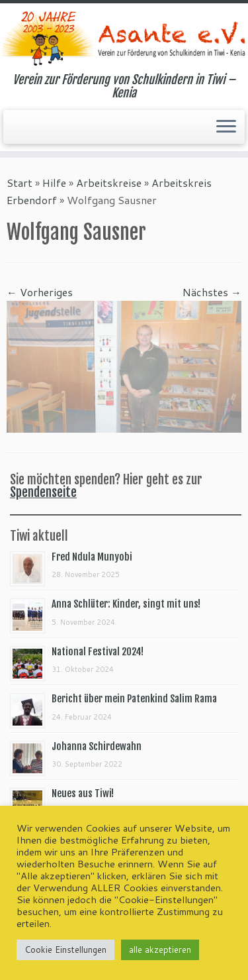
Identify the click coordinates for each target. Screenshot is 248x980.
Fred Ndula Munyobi (92, 557)
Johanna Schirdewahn (97, 746)
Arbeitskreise (109, 183)
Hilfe (54, 183)
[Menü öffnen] (226, 127)
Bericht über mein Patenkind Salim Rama (134, 699)
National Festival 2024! (98, 652)
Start (20, 183)
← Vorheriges (40, 292)
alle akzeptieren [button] (160, 950)
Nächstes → (212, 292)
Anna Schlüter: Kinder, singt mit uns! (126, 604)
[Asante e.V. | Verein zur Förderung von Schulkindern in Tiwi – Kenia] (124, 38)
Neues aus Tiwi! (83, 793)
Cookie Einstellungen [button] (65, 950)
